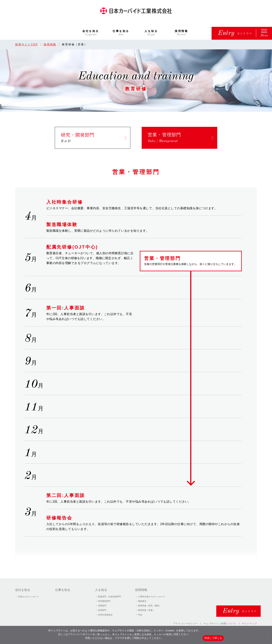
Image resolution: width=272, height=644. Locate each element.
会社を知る (91, 31)
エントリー (235, 33)
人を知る (151, 31)
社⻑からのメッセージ (29, 597)
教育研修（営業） (146, 610)
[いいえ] (267, 635)
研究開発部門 (104, 601)
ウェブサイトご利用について (220, 624)
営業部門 (102, 606)
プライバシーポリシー (185, 624)
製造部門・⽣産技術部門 (109, 597)
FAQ (140, 615)
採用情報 (181, 31)
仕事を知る (121, 31)
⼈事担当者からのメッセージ (152, 597)
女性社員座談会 (105, 615)
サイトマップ (249, 624)
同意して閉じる (213, 638)
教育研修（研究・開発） (150, 606)
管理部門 (102, 610)
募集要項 (142, 601)
